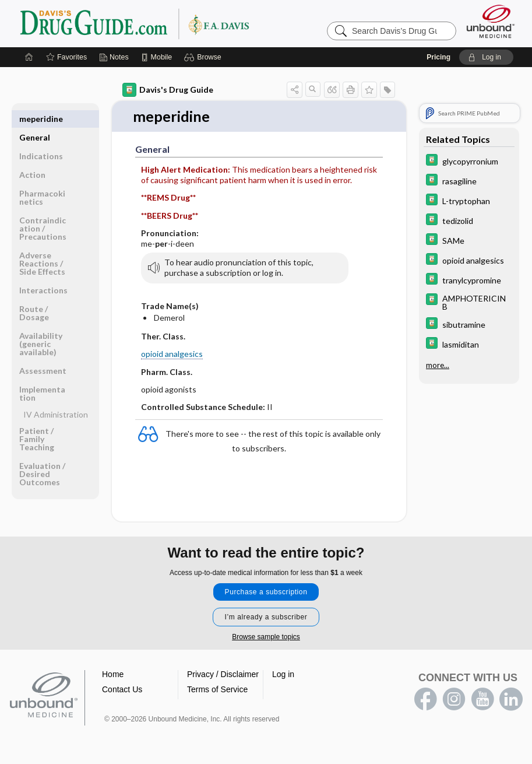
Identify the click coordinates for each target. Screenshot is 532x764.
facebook (425, 700)
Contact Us (122, 690)
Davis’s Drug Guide (164, 23)
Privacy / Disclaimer (223, 675)
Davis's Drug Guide (168, 90)
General (35, 119)
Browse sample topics (266, 637)
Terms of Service (217, 690)
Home (113, 675)
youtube (482, 700)
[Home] (29, 57)
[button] (204, 57)
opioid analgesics (172, 354)
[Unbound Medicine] (491, 21)
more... (438, 365)
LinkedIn (511, 700)
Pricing (438, 57)
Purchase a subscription (266, 593)
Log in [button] (283, 675)
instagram (454, 700)
